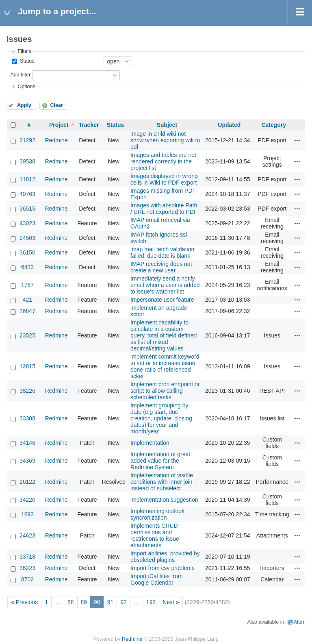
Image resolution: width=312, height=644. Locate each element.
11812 (27, 179)
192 (151, 602)
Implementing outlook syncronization (157, 514)
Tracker (89, 125)
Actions (297, 140)
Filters (24, 51)
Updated (229, 125)
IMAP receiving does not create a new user (161, 267)
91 (110, 602)
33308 (27, 418)
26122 (27, 482)
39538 (27, 161)
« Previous (24, 602)
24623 (27, 535)
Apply (24, 105)
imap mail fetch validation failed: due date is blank (162, 252)
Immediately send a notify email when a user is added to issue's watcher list (165, 285)
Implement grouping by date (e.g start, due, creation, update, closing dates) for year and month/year (161, 418)
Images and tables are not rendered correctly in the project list (163, 161)
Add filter (20, 75)
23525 (27, 335)
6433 (27, 267)
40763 (27, 194)
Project (59, 125)
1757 (27, 285)
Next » (171, 602)
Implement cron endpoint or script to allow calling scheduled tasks (165, 391)
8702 (27, 579)
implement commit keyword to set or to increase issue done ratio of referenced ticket (165, 366)
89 (84, 602)
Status (26, 61)
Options (26, 87)
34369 (27, 461)
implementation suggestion (164, 500)
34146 (27, 443)
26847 (27, 311)
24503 (27, 238)
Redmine (56, 140)
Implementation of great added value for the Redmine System (160, 461)
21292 (27, 140)
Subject (167, 125)
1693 (27, 514)
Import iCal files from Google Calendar (156, 579)
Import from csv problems (162, 568)
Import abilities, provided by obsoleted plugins (165, 557)
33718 (27, 557)
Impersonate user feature (162, 300)
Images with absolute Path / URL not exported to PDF (164, 209)
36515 (27, 209)
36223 (27, 568)
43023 (27, 223)
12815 (27, 366)
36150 (27, 252)
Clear (56, 105)
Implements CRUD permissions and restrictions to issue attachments (155, 535)
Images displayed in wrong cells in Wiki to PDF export (164, 179)
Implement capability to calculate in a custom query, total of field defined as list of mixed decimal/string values (164, 335)
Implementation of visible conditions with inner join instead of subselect (162, 482)
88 (71, 602)
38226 (27, 391)
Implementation (150, 443)
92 (123, 602)
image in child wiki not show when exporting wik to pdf (165, 140)
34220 (27, 500)
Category (274, 125)
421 (27, 300)
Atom (300, 622)
